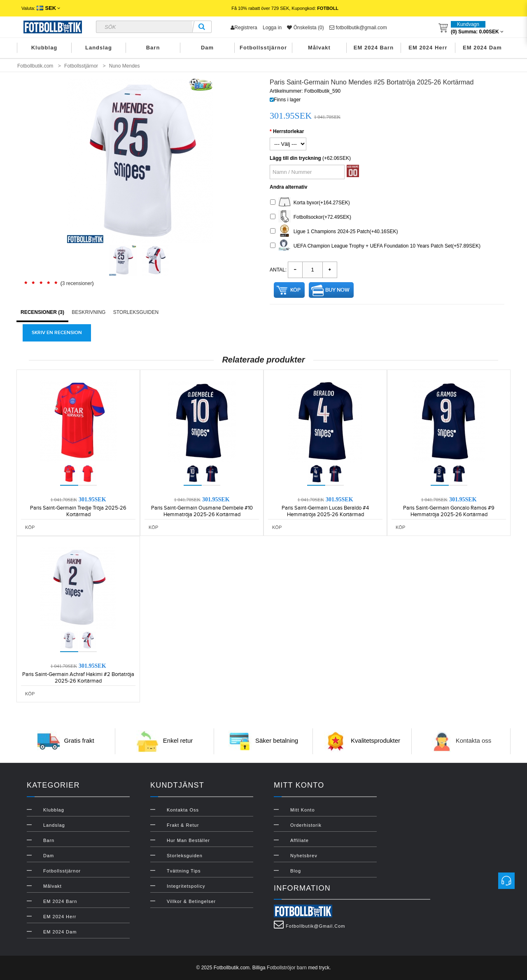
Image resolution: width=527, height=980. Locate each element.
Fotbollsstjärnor (263, 48)
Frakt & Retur (183, 825)
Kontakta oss (474, 740)
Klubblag (44, 48)
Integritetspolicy (186, 886)
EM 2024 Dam (482, 48)
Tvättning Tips (184, 871)
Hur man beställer (188, 840)
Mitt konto (303, 810)
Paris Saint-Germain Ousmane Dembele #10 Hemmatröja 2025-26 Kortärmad (202, 511)
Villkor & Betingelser (191, 901)
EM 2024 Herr (428, 48)
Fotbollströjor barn (287, 968)
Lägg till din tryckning (295, 158)
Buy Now (337, 290)
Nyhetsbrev (304, 856)
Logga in (272, 28)
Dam (207, 48)
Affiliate (300, 840)
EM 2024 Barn (374, 48)
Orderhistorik (306, 825)
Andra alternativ (288, 187)
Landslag (99, 48)
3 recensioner (77, 283)
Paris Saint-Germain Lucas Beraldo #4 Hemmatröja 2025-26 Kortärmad (325, 511)
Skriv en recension (57, 333)
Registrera (244, 28)
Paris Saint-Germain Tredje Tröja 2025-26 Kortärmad (78, 511)
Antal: (278, 270)
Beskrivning (89, 312)
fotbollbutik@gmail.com (358, 28)
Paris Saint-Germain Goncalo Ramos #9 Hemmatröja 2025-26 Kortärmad (449, 511)
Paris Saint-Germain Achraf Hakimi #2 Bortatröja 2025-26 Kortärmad (78, 678)
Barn (153, 48)
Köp (295, 290)
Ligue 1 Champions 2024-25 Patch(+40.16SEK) (334, 232)
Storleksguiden (136, 312)
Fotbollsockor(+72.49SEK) (311, 217)
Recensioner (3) (42, 312)
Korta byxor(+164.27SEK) (310, 203)
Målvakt (319, 48)
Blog (296, 871)
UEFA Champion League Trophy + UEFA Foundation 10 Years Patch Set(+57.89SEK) (375, 246)
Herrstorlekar (288, 131)
